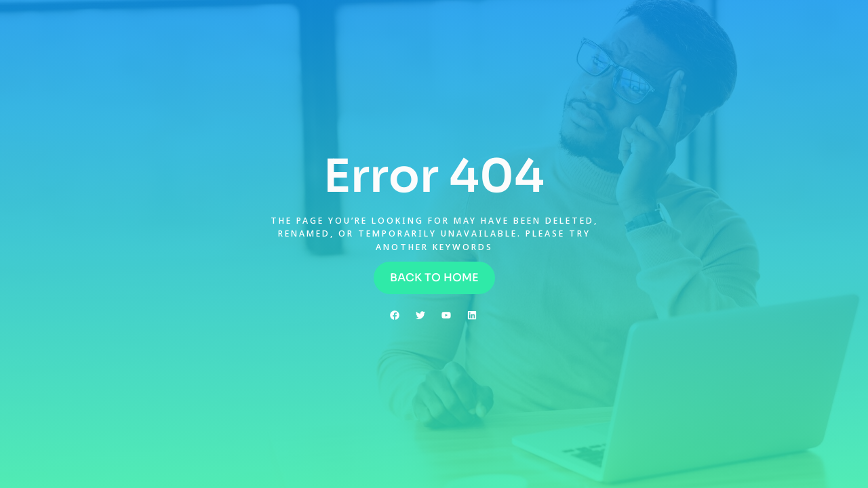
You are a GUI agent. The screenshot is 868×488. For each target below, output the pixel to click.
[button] (434, 278)
